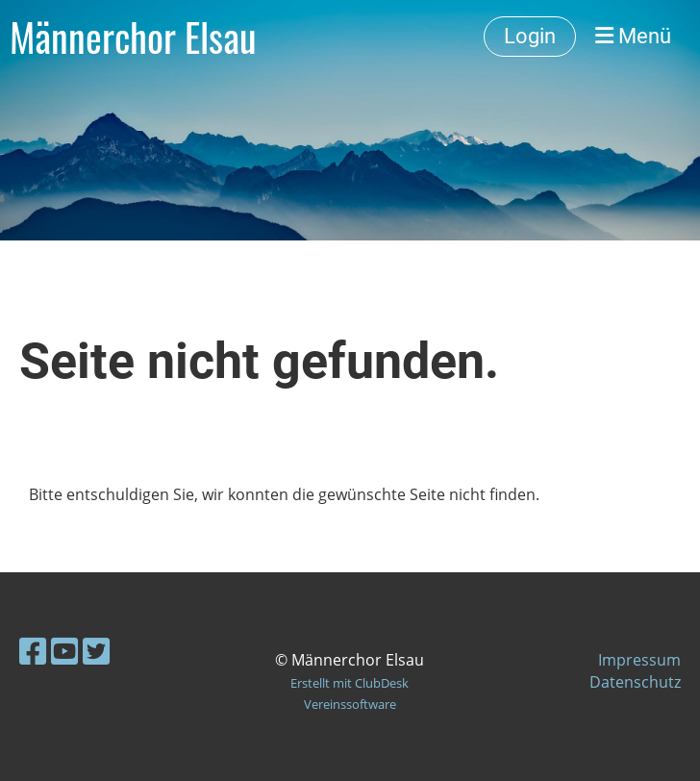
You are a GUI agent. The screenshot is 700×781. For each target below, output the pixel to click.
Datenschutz (635, 682)
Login (530, 36)
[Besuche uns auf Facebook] (33, 651)
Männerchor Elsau (133, 37)
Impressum (639, 660)
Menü (633, 36)
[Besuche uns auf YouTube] (64, 651)
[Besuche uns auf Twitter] (96, 651)
